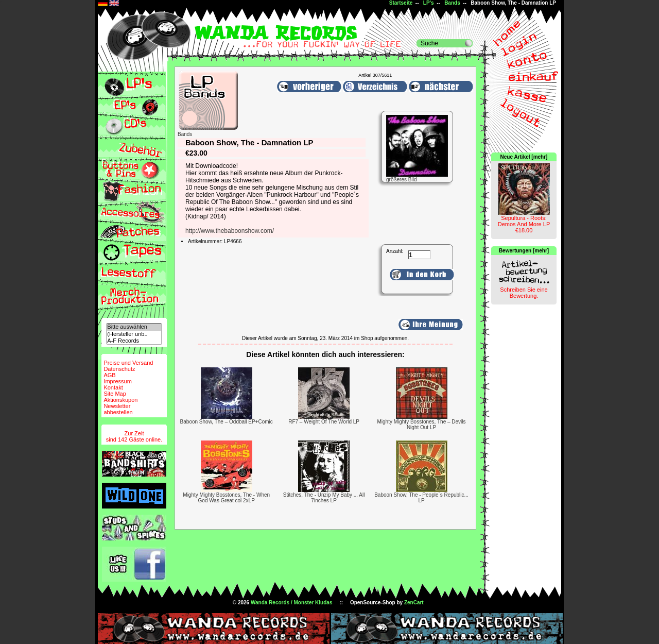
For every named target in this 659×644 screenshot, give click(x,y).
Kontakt (113, 387)
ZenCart (414, 603)
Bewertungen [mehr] (524, 251)
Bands (452, 3)
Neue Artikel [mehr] (524, 157)
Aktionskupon (120, 400)
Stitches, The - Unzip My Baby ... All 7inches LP (324, 498)
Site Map (115, 394)
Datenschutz (119, 369)
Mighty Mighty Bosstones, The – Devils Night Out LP (421, 425)
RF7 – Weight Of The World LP (324, 422)
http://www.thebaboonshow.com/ (230, 231)
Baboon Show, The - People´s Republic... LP (421, 498)
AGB (109, 375)
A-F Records (134, 341)
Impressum (117, 381)
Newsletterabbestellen (118, 409)
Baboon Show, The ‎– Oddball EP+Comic (227, 422)
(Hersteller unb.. (134, 334)
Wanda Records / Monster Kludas (292, 603)
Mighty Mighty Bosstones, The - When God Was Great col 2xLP (226, 498)
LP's (429, 3)
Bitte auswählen (134, 327)
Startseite (401, 3)
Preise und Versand (128, 363)
